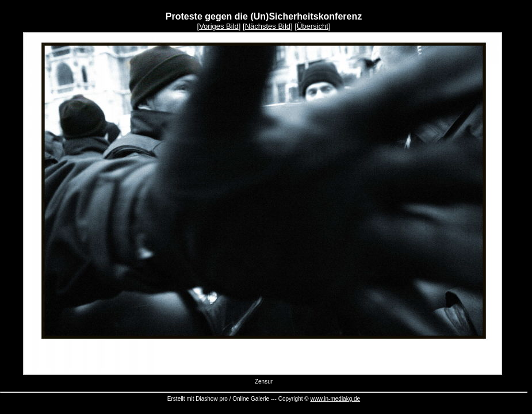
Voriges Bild (219, 26)
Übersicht (313, 26)
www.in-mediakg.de (335, 399)
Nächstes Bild (268, 26)
